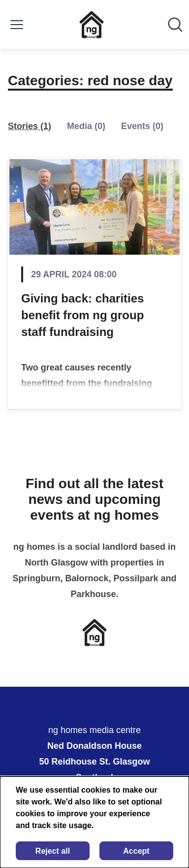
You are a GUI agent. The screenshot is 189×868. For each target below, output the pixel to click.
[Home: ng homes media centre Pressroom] (92, 25)
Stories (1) (30, 126)
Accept (136, 851)
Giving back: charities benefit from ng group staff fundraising (82, 315)
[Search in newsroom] (175, 25)
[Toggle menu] (17, 25)
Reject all (53, 851)
